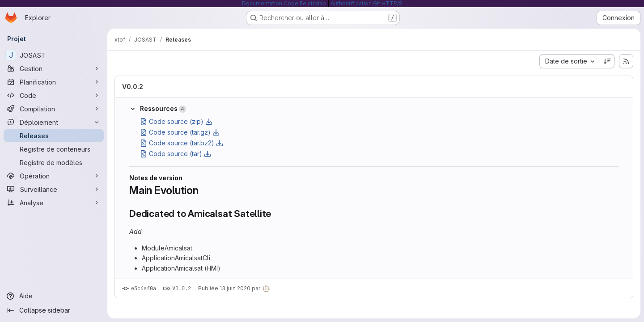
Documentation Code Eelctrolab (284, 3)
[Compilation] (54, 109)
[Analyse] (54, 203)
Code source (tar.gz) (180, 132)
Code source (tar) (176, 154)
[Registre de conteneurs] (54, 149)
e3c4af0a (144, 288)
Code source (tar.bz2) (182, 143)
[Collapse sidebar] (54, 310)
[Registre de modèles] (54, 162)
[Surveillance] (54, 189)
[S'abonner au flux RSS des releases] (626, 61)
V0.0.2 (133, 87)
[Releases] (54, 136)
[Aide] (54, 296)
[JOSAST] (54, 55)
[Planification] (54, 82)
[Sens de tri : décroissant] (607, 61)
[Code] (54, 95)
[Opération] (54, 176)
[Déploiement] (54, 122)
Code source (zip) (176, 121)
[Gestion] (54, 68)
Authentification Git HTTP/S (366, 3)
